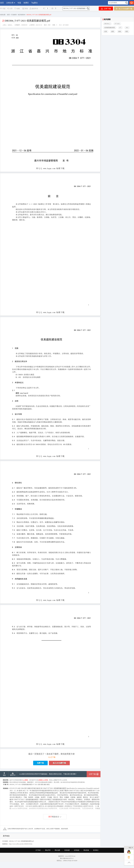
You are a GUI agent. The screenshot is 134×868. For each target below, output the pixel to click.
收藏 (17, 9)
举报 (25, 9)
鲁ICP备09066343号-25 (67, 858)
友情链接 (77, 850)
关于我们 (38, 850)
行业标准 (14, 15)
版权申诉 (34, 9)
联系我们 (96, 850)
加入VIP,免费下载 (124, 9)
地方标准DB (22, 15)
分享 (10, 9)
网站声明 (48, 850)
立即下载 (106, 9)
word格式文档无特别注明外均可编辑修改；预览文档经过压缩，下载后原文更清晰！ (48, 774)
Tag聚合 (35, 3)
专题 (19, 3)
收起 (131, 848)
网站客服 (86, 850)
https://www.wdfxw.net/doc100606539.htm (21, 844)
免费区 (26, 3)
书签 (3, 9)
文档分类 (10, 3)
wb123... (10, 25)
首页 (2, 3)
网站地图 (57, 850)
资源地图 (67, 850)
